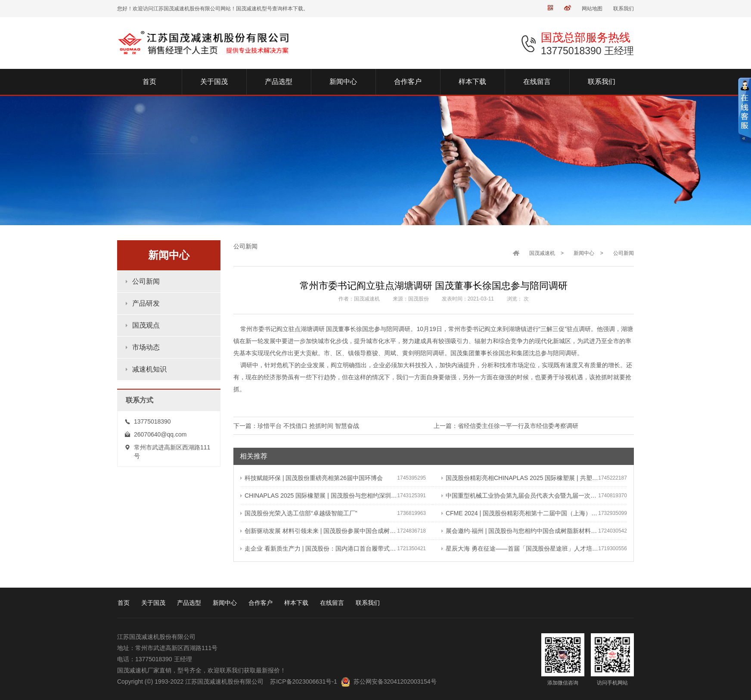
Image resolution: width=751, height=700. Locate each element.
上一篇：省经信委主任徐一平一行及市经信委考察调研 (506, 426)
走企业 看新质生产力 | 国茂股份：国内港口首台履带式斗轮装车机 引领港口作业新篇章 (319, 548)
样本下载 (296, 603)
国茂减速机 (542, 253)
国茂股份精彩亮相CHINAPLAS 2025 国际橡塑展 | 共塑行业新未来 (520, 478)
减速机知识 (149, 369)
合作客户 (261, 603)
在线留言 (332, 603)
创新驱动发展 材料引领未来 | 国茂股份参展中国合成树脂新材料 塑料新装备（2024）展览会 (319, 531)
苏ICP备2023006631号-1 (304, 681)
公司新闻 (146, 281)
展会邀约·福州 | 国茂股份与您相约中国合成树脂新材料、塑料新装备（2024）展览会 (520, 531)
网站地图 (592, 9)
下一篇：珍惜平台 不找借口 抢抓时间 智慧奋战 (296, 426)
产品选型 (189, 603)
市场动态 (146, 347)
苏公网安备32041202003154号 (395, 681)
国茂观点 (146, 325)
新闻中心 (584, 253)
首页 (124, 603)
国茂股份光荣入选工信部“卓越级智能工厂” (299, 513)
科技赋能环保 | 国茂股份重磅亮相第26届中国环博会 (312, 478)
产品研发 (146, 303)
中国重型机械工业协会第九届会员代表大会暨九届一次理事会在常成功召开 (520, 496)
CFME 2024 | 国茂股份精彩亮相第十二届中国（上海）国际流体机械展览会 (520, 513)
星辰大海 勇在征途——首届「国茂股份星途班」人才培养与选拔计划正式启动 (520, 548)
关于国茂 (153, 603)
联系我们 (624, 9)
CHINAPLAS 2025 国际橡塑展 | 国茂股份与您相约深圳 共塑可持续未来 (319, 496)
